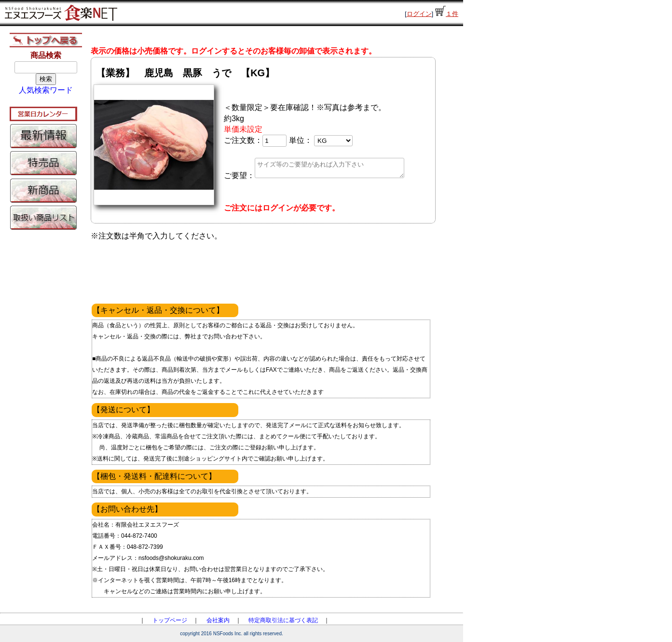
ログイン (419, 14)
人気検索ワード (46, 90)
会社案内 (218, 620)
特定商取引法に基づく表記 (283, 620)
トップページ (170, 620)
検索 (46, 79)
